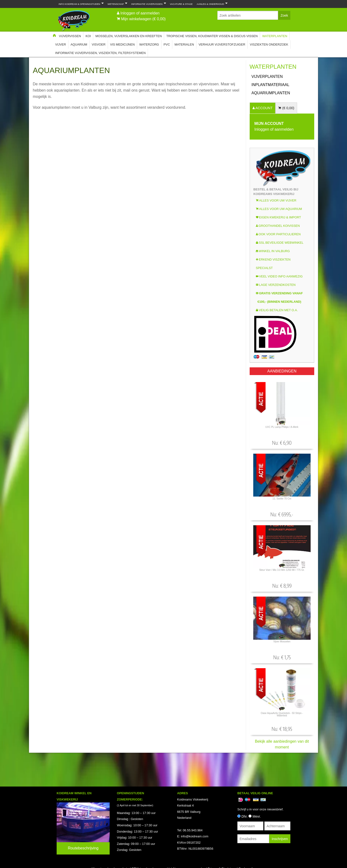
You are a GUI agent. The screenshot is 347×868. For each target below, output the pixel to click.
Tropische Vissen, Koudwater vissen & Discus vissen (212, 36)
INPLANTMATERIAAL (270, 85)
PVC (167, 44)
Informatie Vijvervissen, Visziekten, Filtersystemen (100, 53)
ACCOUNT (264, 108)
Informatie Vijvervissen (148, 4)
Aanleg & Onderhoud (211, 4)
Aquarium (79, 44)
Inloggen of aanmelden (140, 13)
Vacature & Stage (181, 4)
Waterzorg (149, 44)
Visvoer (99, 44)
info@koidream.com (195, 836)
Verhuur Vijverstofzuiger (222, 44)
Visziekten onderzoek (269, 44)
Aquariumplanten (271, 93)
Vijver (61, 44)
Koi (88, 36)
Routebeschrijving (83, 848)
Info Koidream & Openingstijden (80, 4)
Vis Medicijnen (122, 44)
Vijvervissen (70, 36)
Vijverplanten (267, 77)
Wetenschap (116, 4)
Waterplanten (275, 36)
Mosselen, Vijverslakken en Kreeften (129, 36)
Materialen (184, 44)
